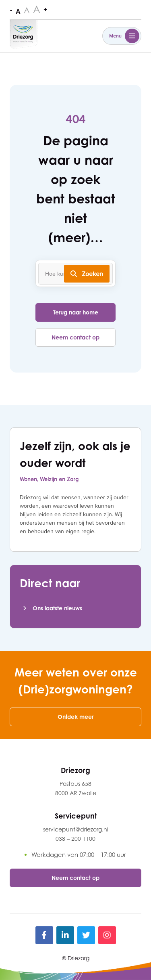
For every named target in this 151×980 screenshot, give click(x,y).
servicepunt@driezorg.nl (76, 829)
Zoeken (87, 274)
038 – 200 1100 (75, 839)
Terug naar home (76, 312)
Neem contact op (75, 337)
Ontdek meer (75, 717)
